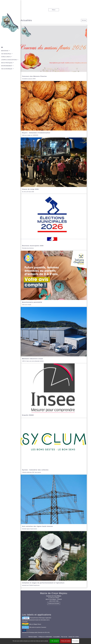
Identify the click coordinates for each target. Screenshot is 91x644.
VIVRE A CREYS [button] (6, 53)
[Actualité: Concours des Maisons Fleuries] (54, 53)
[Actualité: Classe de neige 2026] (54, 166)
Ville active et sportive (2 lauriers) (34, 627)
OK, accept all (54, 641)
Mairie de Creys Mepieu (54, 593)
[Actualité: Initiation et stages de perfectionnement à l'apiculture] (54, 559)
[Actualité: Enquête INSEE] (54, 391)
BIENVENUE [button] (5, 47)
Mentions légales (33, 637)
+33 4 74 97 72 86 (54, 601)
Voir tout (84, 20)
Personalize (76, 641)
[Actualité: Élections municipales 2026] (54, 222)
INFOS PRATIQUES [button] (7, 60)
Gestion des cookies (74, 637)
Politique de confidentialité (45, 637)
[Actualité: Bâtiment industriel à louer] (54, 335)
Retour (54, 10)
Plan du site (64, 637)
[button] (8, 43)
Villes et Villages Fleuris (32, 624)
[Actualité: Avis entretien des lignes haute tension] (54, 503)
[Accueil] (8, 21)
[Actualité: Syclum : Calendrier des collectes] (54, 446)
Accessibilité (56, 637)
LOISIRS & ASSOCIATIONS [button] (6, 56)
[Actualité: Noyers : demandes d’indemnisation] (54, 109)
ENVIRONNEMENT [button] (7, 63)
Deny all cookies (66, 641)
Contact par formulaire (54, 603)
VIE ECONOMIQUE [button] (7, 66)
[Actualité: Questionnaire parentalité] (54, 279)
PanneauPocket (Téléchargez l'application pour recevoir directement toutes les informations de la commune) (37, 619)
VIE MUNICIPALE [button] (6, 50)
